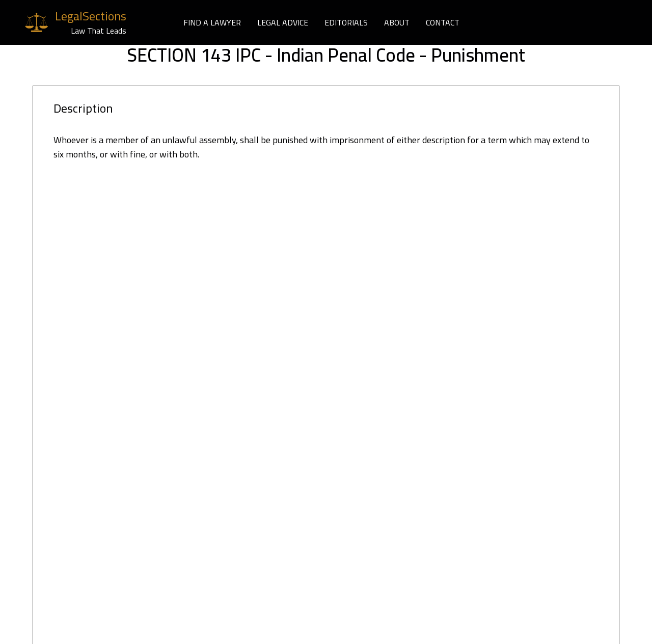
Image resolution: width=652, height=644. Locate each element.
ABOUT (397, 22)
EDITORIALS (346, 22)
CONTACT (443, 22)
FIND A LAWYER (212, 22)
